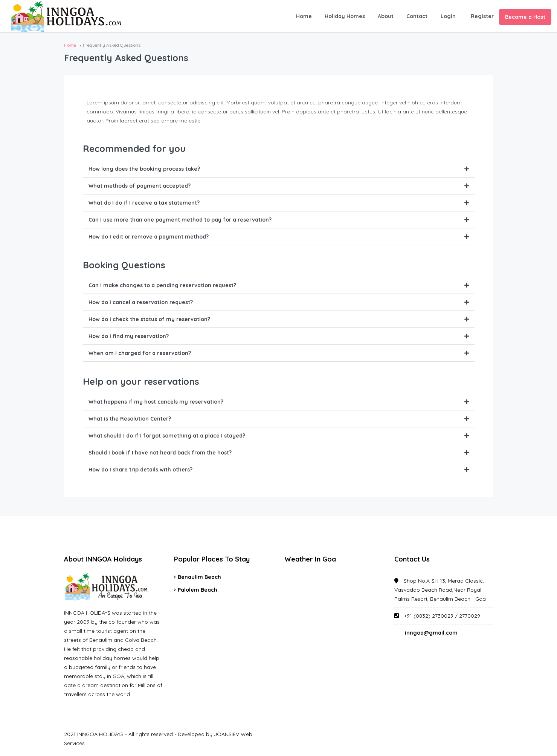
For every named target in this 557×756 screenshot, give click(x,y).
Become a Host (525, 17)
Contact (417, 16)
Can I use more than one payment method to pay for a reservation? (180, 220)
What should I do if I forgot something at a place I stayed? (167, 436)
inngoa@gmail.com (431, 633)
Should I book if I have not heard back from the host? (160, 453)
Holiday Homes (345, 16)
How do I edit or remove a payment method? (149, 237)
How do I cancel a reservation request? (141, 302)
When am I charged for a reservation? (140, 353)
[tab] (279, 169)
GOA (334, 601)
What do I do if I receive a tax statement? (144, 203)
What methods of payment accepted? (140, 186)
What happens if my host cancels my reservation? (156, 402)
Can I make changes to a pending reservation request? (162, 285)
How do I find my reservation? (129, 336)
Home (304, 16)
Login (448, 16)
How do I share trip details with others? (140, 470)
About (386, 16)
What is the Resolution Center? (130, 419)
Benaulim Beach (199, 577)
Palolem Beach (198, 590)
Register (482, 16)
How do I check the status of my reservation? (149, 319)
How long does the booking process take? (144, 169)
